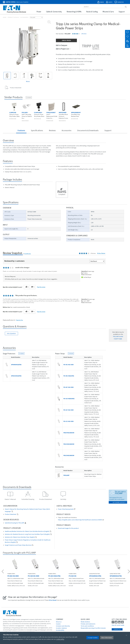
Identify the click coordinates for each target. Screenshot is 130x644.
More (28, 81)
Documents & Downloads (88, 130)
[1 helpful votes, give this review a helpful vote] (27, 312)
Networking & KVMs (74, 12)
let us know (53, 600)
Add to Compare (62, 45)
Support (122, 12)
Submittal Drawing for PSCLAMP (15, 523)
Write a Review (101, 253)
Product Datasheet (11, 514)
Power (39, 12)
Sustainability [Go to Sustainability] (60, 630)
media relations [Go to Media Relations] (85, 622)
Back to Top (20, 320)
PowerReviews (27, 254)
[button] (3, 572)
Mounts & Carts (108, 12)
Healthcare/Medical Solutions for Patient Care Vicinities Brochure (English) (27, 531)
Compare (29, 97)
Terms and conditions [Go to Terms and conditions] (87, 626)
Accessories (24, 17)
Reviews (52, 130)
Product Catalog (13, 17)
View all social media (118, 625)
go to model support (119, 502)
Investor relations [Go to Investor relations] (61, 628)
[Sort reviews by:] (97, 261)
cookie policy (60, 639)
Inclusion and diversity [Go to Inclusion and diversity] (63, 626)
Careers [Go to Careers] (58, 624)
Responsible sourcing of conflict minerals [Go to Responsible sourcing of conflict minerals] (93, 628)
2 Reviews (84, 34)
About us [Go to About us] (59, 622)
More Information (107, 638)
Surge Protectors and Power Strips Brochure (18, 545)
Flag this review (41, 287)
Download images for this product (68, 528)
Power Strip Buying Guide (66, 509)
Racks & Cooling (92, 12)
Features (21, 130)
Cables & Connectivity (54, 12)
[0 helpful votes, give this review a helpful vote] (27, 287)
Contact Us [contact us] (117, 629)
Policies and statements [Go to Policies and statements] (88, 624)
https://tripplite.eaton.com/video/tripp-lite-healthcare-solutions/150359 (80, 520)
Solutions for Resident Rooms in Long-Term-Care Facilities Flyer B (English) (27, 534)
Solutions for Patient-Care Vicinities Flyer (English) (20, 537)
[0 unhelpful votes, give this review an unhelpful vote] (33, 287)
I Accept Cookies (93, 638)
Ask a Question (11, 333)
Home (5, 17)
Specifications (37, 130)
